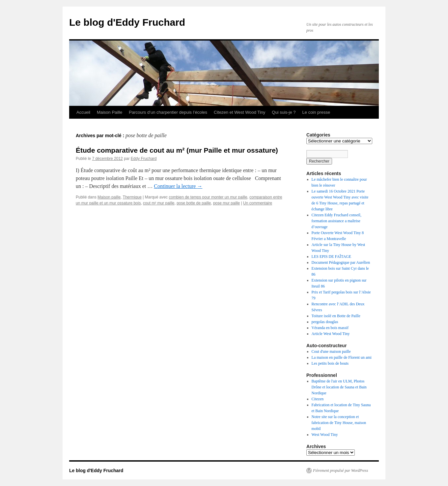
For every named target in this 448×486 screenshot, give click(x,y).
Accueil (83, 112)
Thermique (132, 197)
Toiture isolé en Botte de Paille (336, 316)
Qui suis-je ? (284, 112)
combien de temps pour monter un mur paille (208, 197)
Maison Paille (110, 112)
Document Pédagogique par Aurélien (341, 262)
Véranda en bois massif (330, 328)
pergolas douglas (325, 322)
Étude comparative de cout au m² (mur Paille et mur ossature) (177, 150)
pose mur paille (226, 203)
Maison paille (109, 197)
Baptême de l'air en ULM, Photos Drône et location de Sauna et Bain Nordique (339, 387)
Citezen (318, 399)
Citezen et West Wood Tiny (239, 112)
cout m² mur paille (159, 203)
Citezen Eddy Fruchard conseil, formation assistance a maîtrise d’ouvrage (336, 221)
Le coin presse (316, 112)
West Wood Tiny (325, 435)
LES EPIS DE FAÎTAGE (331, 257)
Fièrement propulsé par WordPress (340, 471)
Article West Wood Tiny (331, 334)
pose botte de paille (194, 203)
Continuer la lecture (178, 186)
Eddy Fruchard (144, 159)
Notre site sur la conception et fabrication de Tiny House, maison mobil (339, 423)
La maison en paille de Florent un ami (342, 357)
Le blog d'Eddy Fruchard (127, 22)
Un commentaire (258, 203)
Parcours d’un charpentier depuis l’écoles (168, 112)
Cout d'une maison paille (331, 351)
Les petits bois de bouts (330, 363)
